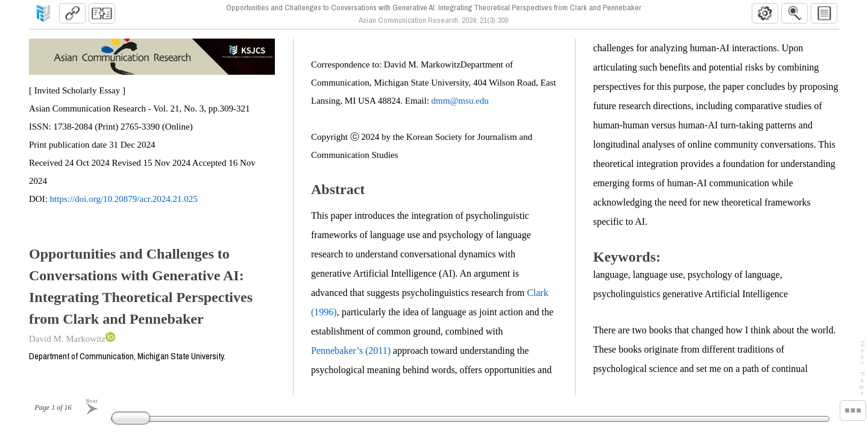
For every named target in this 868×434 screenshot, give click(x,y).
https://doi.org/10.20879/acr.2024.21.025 (124, 199)
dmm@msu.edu (460, 101)
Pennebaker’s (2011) (351, 351)
